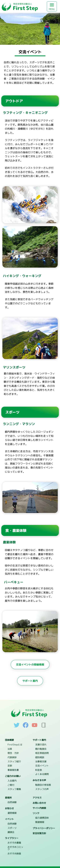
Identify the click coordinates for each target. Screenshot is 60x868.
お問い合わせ (39, 803)
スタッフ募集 (14, 789)
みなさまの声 (39, 780)
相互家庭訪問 (42, 753)
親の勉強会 (41, 749)
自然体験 (12, 803)
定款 (10, 766)
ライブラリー (12, 838)
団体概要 (9, 740)
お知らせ (9, 809)
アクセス (37, 798)
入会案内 (12, 781)
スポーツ (12, 828)
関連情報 (40, 822)
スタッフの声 (42, 789)
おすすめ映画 (14, 854)
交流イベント (42, 766)
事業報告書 (13, 770)
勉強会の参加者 (43, 785)
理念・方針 (13, 753)
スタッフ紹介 (14, 762)
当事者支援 (41, 762)
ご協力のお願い (13, 776)
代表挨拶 (12, 758)
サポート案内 (30, 681)
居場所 (8, 798)
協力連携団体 (42, 818)
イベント (9, 819)
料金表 (38, 770)
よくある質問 (42, 774)
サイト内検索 (39, 808)
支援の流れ (41, 745)
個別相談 (40, 758)
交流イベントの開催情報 (30, 665)
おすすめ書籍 (14, 843)
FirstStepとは (15, 745)
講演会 (11, 832)
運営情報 (12, 813)
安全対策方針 (39, 833)
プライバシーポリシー (44, 828)
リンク (36, 813)
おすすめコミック (15, 848)
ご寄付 (11, 785)
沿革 (10, 749)
